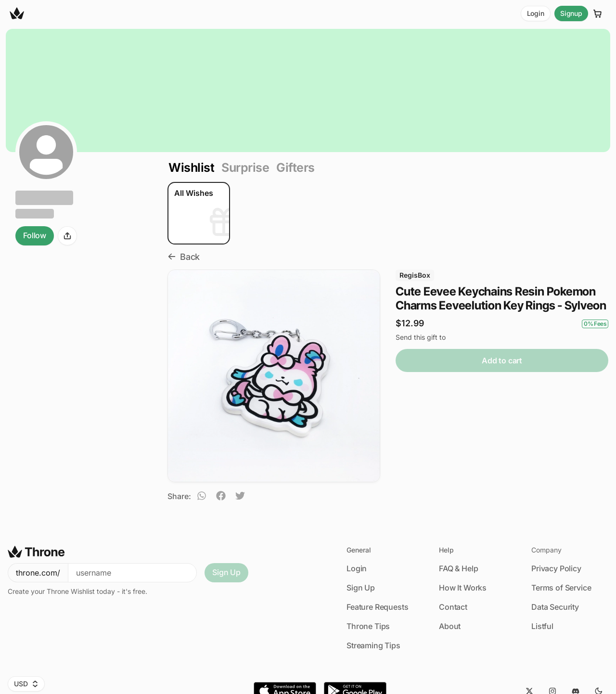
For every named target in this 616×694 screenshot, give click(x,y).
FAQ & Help (458, 568)
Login (536, 13)
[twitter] (240, 497)
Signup (571, 13)
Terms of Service (561, 588)
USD (26, 684)
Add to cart (502, 360)
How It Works (463, 588)
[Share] (67, 236)
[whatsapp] (202, 497)
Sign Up (226, 572)
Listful (542, 626)
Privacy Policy (556, 568)
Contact (453, 607)
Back (184, 257)
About (450, 626)
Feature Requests (377, 607)
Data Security (555, 607)
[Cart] (598, 14)
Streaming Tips (373, 645)
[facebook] (221, 497)
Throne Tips (368, 626)
